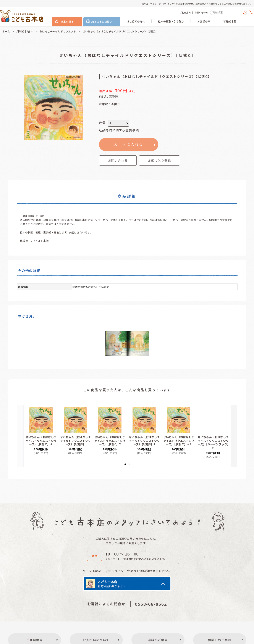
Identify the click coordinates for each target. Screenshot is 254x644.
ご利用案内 (185, 12)
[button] (159, 160)
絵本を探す (67, 22)
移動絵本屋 (230, 21)
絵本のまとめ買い (102, 22)
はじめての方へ (136, 21)
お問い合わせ (201, 12)
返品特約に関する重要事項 (119, 130)
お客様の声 (204, 21)
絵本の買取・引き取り (171, 21)
